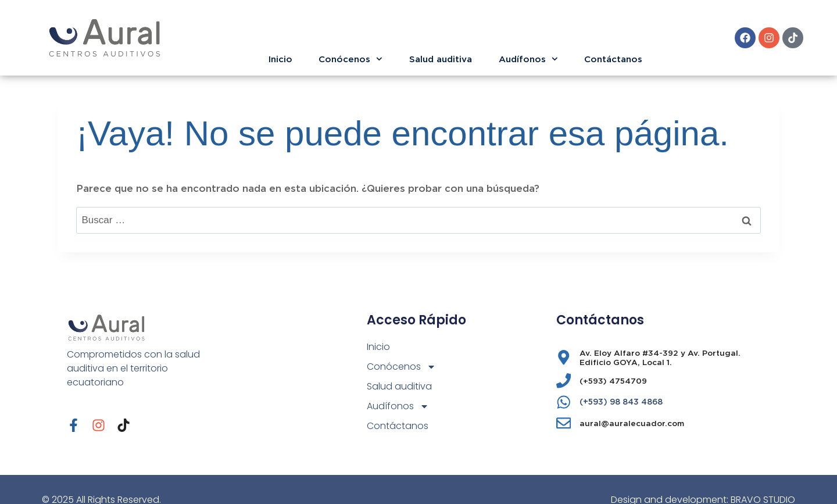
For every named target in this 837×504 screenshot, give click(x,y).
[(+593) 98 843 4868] (564, 402)
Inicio (280, 59)
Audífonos (528, 59)
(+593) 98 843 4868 (621, 402)
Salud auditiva (441, 59)
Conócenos (350, 59)
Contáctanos (613, 59)
